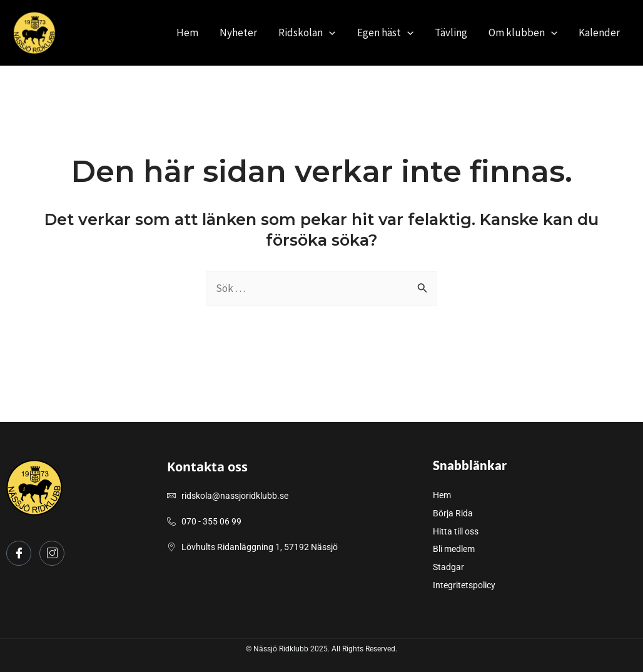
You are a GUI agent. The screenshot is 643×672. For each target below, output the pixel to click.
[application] (329, 33)
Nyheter (238, 33)
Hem (187, 33)
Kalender (599, 33)
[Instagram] (52, 553)
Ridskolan (307, 33)
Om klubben (523, 33)
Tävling (451, 33)
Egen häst (385, 33)
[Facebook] (19, 553)
